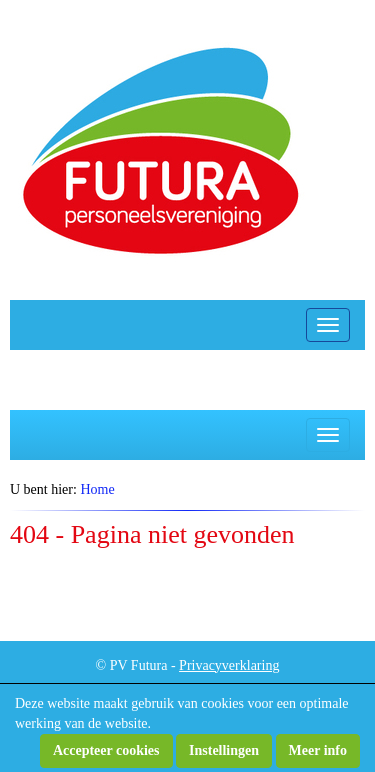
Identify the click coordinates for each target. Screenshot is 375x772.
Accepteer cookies (106, 750)
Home (97, 489)
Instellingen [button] (224, 750)
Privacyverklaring (229, 665)
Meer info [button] (318, 750)
